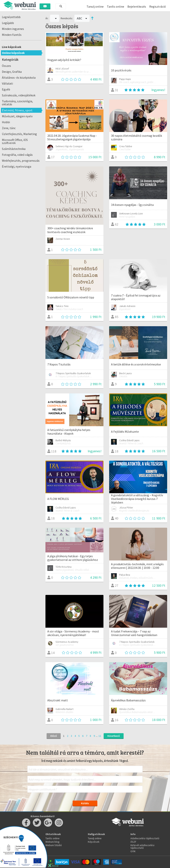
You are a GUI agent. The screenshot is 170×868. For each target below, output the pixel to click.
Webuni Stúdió (54, 845)
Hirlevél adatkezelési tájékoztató (142, 846)
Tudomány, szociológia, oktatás (17, 103)
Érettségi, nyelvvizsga (17, 166)
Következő (114, 736)
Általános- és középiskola (19, 78)
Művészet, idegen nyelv (17, 116)
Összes (6, 66)
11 (100, 736)
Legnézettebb (11, 17)
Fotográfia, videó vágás (17, 155)
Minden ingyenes (13, 29)
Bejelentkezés (137, 6)
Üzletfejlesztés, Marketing (19, 134)
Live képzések (12, 47)
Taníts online (116, 6)
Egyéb (6, 89)
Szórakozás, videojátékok (19, 95)
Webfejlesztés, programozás (21, 161)
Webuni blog (52, 842)
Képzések (94, 842)
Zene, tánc (9, 128)
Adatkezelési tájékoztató (145, 838)
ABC (82, 18)
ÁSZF (133, 842)
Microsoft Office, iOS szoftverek (15, 141)
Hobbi (6, 122)
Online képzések (13, 53)
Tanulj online (95, 6)
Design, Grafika (12, 72)
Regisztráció (158, 6)
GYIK (133, 851)
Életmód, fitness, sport (17, 110)
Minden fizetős (12, 35)
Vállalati (7, 83)
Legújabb (8, 23)
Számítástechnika (14, 149)
